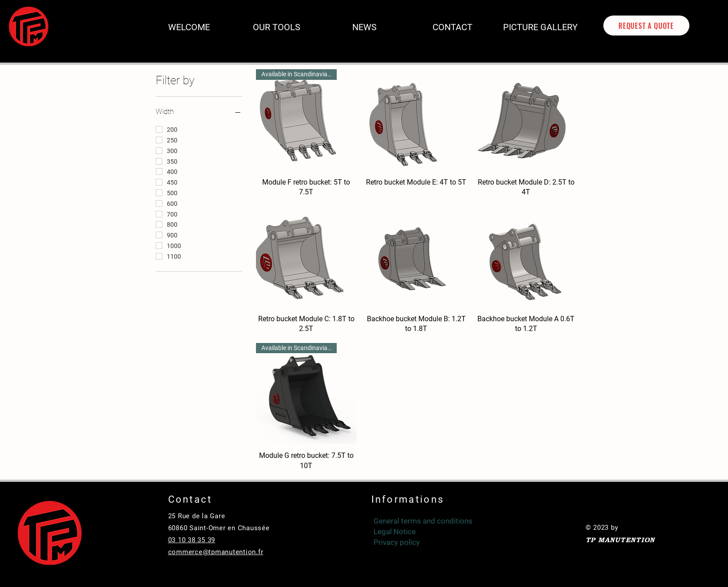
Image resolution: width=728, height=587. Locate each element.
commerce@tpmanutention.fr (216, 552)
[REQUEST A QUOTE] (646, 26)
